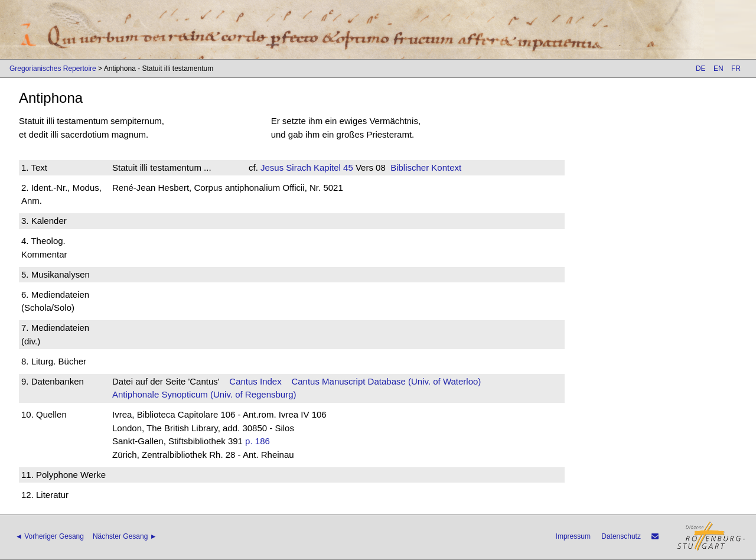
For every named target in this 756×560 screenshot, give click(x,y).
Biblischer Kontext (426, 167)
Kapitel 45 (332, 167)
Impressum (573, 536)
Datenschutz (621, 536)
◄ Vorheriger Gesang (50, 536)
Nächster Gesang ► (125, 536)
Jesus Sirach (286, 167)
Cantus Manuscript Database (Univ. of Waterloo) (386, 381)
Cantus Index (255, 381)
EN (718, 69)
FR (736, 69)
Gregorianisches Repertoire (53, 69)
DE (701, 69)
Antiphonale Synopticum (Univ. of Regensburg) (204, 394)
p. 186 (258, 441)
